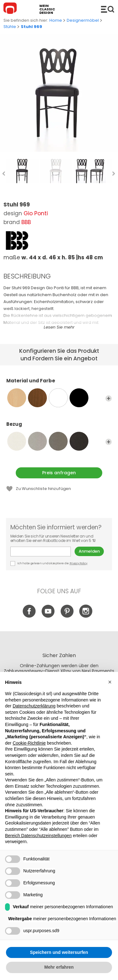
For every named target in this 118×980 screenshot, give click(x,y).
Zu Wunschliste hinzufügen (43, 489)
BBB (26, 222)
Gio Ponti (36, 213)
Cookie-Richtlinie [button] (29, 743)
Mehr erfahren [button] (59, 967)
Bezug (59, 427)
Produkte (108, 9)
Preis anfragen (59, 473)
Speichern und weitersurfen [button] (59, 952)
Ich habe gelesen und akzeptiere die (49, 563)
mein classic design (47, 9)
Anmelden (89, 551)
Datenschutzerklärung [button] (34, 706)
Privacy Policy (79, 563)
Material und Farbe (59, 384)
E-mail (41, 552)
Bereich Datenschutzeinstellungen (38, 836)
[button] (110, 682)
